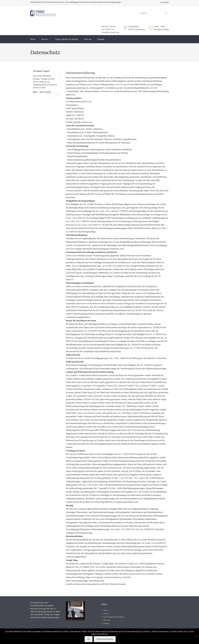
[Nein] (196, 636)
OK (89, 639)
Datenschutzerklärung (105, 639)
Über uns (88, 39)
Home (33, 39)
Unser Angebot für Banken (67, 39)
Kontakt (101, 39)
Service (44, 39)
